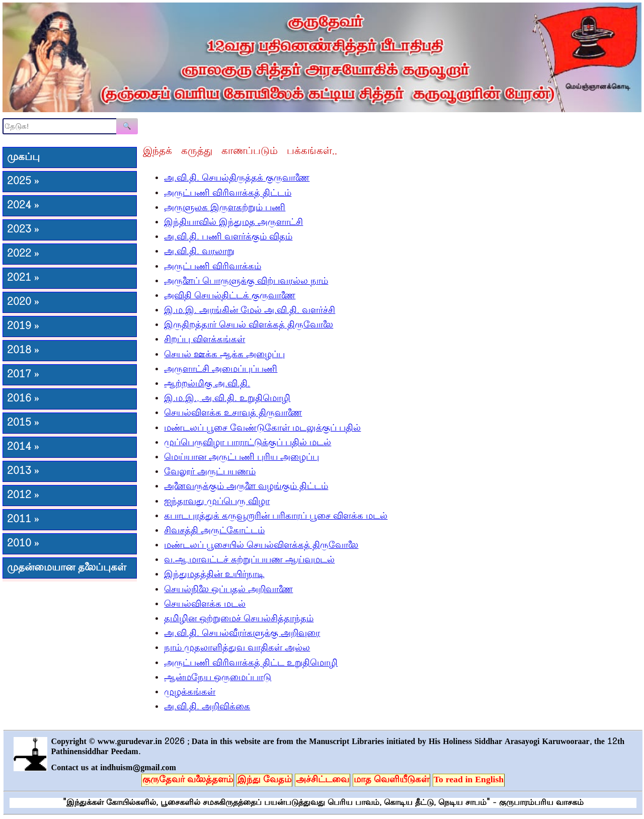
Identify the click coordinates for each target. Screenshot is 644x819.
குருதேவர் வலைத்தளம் (188, 780)
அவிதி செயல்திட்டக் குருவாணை (230, 296)
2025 (23, 182)
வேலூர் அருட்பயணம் (210, 472)
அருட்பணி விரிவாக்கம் (213, 267)
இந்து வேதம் (264, 780)
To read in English (469, 780)
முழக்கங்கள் (190, 693)
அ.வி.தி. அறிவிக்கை (207, 707)
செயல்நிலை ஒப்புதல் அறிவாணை (228, 590)
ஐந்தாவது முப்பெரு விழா (217, 502)
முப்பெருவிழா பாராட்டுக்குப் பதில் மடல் (248, 443)
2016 (23, 399)
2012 (23, 496)
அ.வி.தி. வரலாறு (199, 252)
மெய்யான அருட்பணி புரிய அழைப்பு (242, 458)
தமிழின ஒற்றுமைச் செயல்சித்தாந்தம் (239, 619)
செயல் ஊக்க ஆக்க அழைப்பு (224, 355)
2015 (23, 423)
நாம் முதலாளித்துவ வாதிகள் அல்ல (237, 648)
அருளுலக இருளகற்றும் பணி (225, 208)
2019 (23, 326)
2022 (23, 254)
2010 (23, 544)
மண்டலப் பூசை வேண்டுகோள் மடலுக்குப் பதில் (262, 429)
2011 (23, 520)
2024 (23, 206)
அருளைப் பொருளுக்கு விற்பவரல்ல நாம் (246, 282)
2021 (23, 278)
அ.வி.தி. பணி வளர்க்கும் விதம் (228, 237)
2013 (23, 471)
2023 (23, 230)
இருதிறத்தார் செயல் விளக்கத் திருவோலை (249, 325)
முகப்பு (23, 157)
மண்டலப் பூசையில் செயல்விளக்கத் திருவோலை (261, 546)
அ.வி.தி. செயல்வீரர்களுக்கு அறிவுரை (242, 634)
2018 (23, 351)
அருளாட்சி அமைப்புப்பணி (221, 370)
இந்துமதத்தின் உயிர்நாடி (214, 575)
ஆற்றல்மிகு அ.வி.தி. (207, 384)
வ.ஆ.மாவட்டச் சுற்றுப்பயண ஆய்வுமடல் (249, 560)
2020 (23, 302)
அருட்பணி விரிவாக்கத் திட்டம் (228, 194)
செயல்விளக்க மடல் (205, 605)
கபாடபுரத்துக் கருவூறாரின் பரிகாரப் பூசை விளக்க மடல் (276, 517)
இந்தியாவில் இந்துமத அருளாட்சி (233, 223)
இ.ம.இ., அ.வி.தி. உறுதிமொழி (227, 399)
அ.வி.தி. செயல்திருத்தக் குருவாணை (237, 179)
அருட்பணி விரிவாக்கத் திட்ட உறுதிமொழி (251, 664)
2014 (23, 447)
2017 (23, 375)
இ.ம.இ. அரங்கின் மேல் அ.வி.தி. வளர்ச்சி (250, 311)
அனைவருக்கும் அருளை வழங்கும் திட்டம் (246, 487)
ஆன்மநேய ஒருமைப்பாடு (218, 678)
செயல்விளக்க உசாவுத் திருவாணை (233, 414)
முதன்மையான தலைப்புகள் (67, 568)
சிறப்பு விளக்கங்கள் (205, 340)
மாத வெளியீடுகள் (391, 780)
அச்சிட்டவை (323, 780)
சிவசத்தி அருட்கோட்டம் (214, 531)
